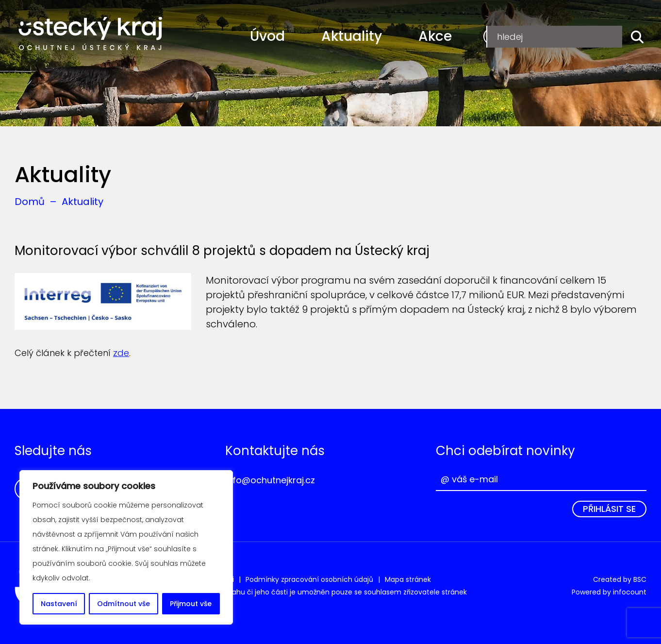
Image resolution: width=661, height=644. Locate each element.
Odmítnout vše (124, 604)
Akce (435, 36)
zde (121, 353)
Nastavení (59, 604)
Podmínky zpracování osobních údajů (309, 579)
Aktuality (352, 36)
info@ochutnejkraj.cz (270, 480)
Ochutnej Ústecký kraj (91, 34)
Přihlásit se (609, 509)
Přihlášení (591, 36)
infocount (630, 592)
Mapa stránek (408, 579)
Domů (30, 202)
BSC (640, 579)
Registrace (518, 36)
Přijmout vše (191, 604)
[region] (126, 547)
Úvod (267, 36)
